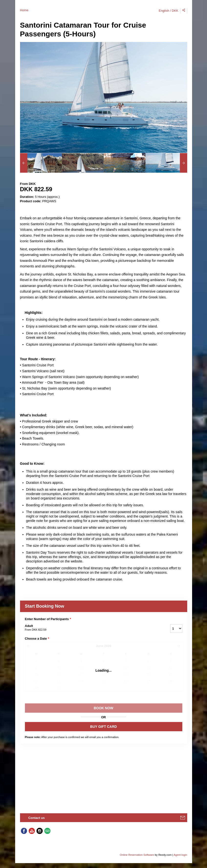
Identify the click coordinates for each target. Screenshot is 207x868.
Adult (91, 628)
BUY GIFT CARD (103, 727)
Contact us (37, 818)
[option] (41, 163)
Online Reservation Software (137, 855)
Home (24, 10)
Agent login (180, 855)
